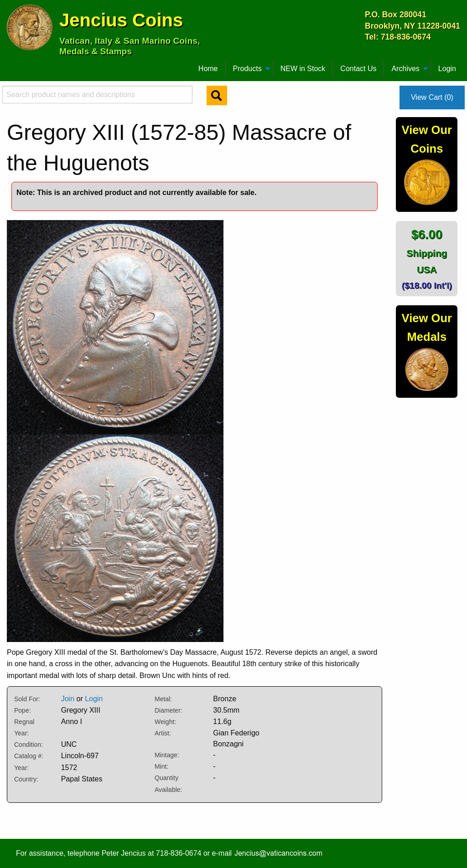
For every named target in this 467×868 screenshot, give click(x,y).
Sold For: (27, 699)
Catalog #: (29, 756)
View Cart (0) (432, 97)
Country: (26, 779)
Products (247, 69)
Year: (21, 768)
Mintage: (167, 755)
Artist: (163, 733)
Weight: (165, 722)
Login (447, 69)
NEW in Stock (303, 69)
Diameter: (169, 710)
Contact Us (358, 69)
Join (68, 699)
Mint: (161, 766)
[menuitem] (11, 65)
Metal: (163, 699)
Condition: (29, 745)
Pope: (23, 710)
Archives (405, 69)
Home (208, 69)
